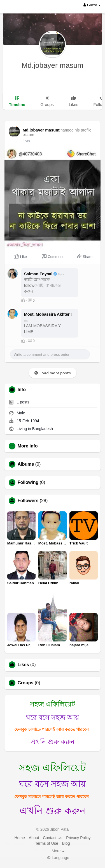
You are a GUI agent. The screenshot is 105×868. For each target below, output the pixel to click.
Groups (26, 683)
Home (19, 838)
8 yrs (26, 141)
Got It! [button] (52, 862)
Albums (26, 464)
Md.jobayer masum (53, 65)
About (34, 838)
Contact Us (53, 838)
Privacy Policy (78, 838)
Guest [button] (92, 5)
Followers (28, 501)
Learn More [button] (58, 850)
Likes (23, 665)
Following (28, 483)
